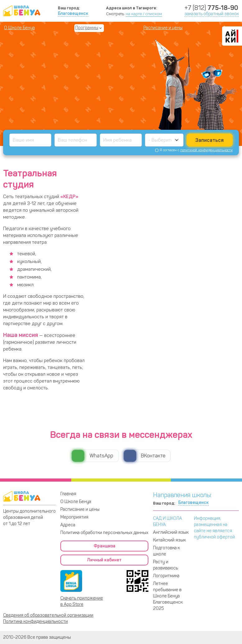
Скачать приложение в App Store (82, 601)
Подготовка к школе (166, 551)
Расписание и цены (163, 28)
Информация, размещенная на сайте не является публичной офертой (214, 528)
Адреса (68, 525)
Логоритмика (166, 576)
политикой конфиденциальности (206, 150)
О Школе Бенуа (19, 28)
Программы (87, 28)
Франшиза (105, 546)
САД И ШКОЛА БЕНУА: (168, 522)
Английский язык (171, 532)
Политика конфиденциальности (35, 621)
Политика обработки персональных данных (104, 533)
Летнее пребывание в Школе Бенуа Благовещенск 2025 (168, 596)
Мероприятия (74, 517)
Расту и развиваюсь (165, 565)
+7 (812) (211, 8)
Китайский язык (169, 540)
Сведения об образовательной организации (48, 615)
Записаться (209, 140)
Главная (68, 494)
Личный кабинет (104, 560)
